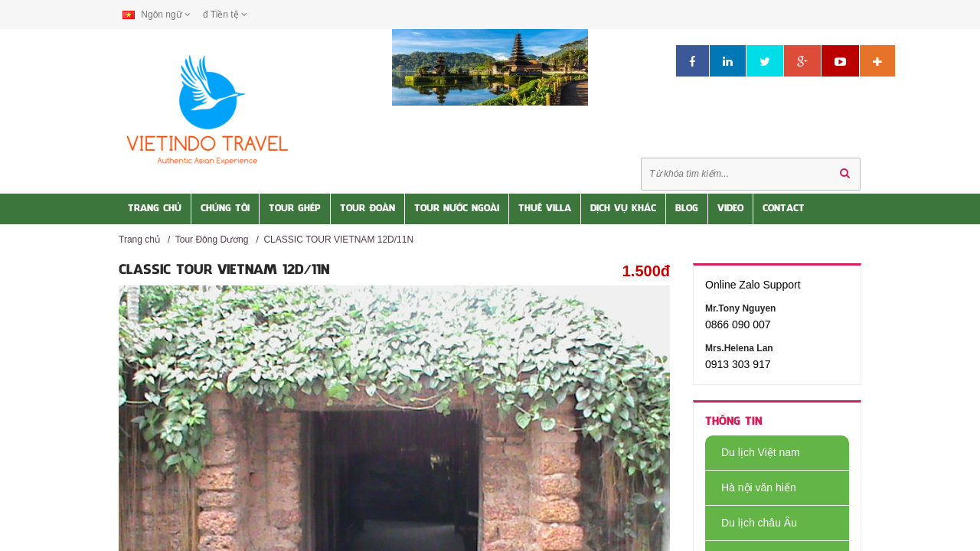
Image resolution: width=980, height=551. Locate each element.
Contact (784, 209)
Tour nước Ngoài (457, 209)
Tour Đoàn (367, 209)
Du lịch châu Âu (751, 523)
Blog (687, 209)
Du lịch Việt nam (753, 452)
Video (730, 209)
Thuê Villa (545, 209)
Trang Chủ (155, 209)
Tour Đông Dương (212, 240)
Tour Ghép (295, 209)
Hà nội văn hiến (751, 487)
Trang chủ (139, 240)
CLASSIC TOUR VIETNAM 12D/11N (338, 240)
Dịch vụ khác (623, 209)
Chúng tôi (225, 209)
